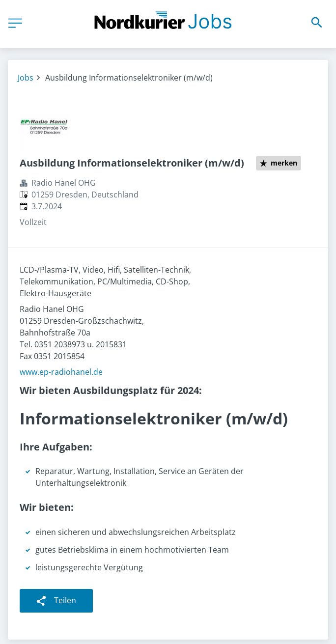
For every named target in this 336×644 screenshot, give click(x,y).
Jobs (26, 78)
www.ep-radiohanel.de (61, 372)
